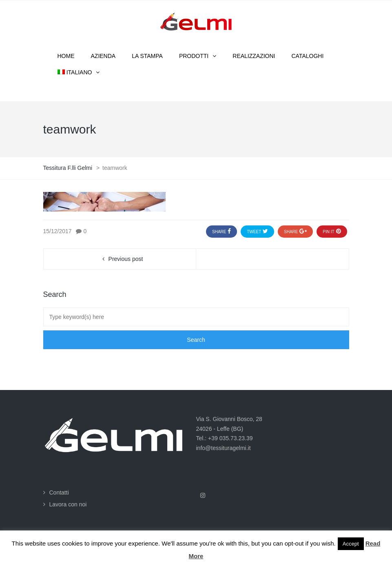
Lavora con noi (68, 504)
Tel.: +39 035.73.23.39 (225, 438)
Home (66, 56)
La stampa (147, 56)
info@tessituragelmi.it (224, 448)
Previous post (126, 259)
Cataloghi (308, 56)
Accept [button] (351, 544)
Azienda (103, 56)
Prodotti (194, 56)
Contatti (59, 492)
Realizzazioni (254, 56)
